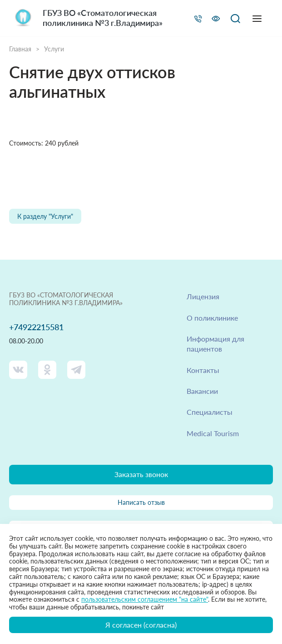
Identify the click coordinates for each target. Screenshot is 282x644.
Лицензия (203, 296)
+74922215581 (36, 327)
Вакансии (202, 391)
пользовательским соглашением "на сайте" (145, 599)
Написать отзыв (141, 502)
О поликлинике (212, 318)
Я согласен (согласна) (141, 625)
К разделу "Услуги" (45, 216)
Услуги (54, 49)
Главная (20, 49)
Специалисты (210, 412)
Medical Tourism (213, 433)
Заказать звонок (141, 474)
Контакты (203, 370)
